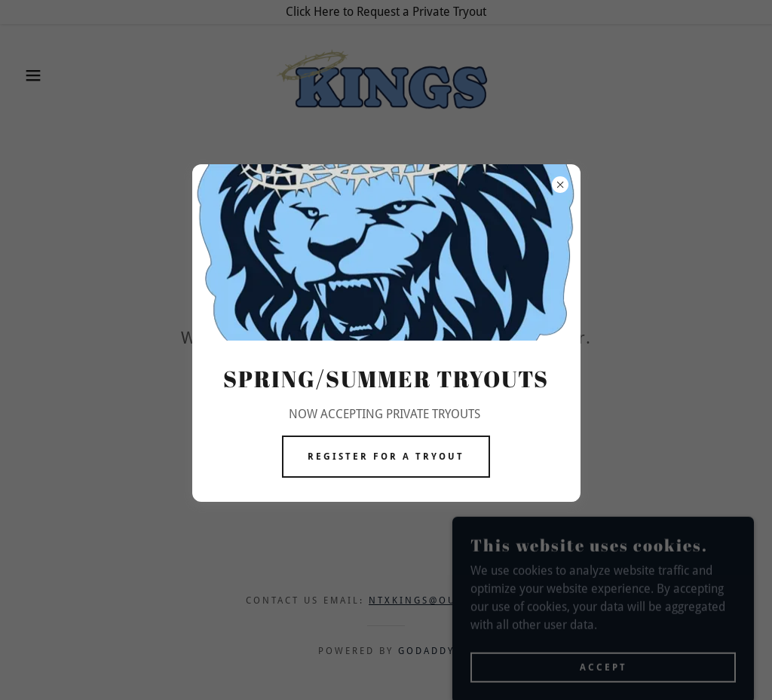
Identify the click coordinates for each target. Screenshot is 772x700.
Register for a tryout (386, 457)
